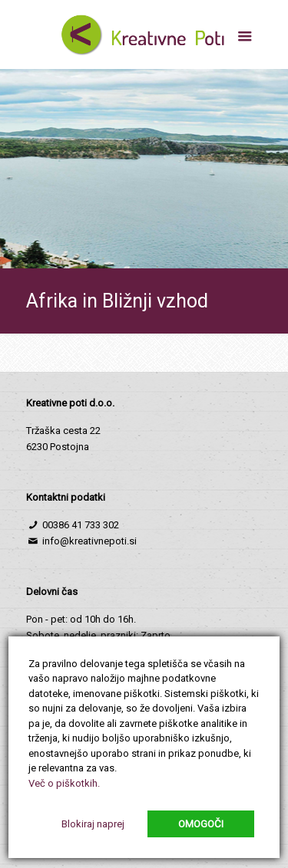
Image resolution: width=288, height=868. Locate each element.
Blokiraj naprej (93, 824)
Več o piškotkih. (64, 783)
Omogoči (201, 824)
